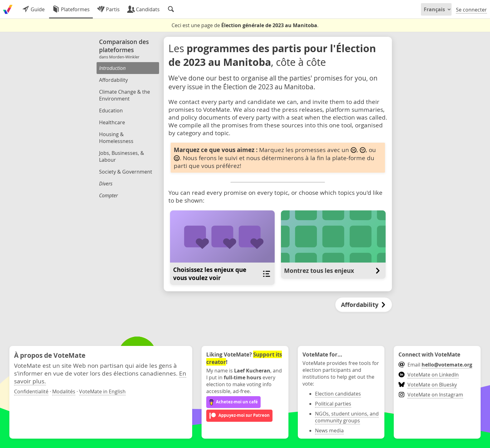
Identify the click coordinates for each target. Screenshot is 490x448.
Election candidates (338, 394)
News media (329, 431)
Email (435, 365)
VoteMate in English (102, 391)
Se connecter (471, 10)
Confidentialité (31, 391)
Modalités (64, 391)
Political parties (333, 404)
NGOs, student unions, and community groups (347, 417)
